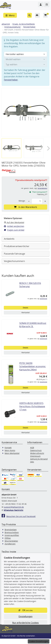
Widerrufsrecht (37, 453)
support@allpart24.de (14, 507)
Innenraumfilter (12, 535)
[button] (30, 15)
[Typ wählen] (26, 64)
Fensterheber (29, 27)
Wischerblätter (11, 541)
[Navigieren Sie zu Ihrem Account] (41, 5)
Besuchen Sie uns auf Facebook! (19, 516)
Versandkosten (42, 188)
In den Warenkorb (26, 207)
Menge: (22, 201)
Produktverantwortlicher (17, 246)
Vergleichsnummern (14, 261)
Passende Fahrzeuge (14, 254)
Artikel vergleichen (14, 226)
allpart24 (6, 24)
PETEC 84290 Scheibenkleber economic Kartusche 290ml (33, 366)
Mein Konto (10, 450)
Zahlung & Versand (39, 459)
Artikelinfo (9, 239)
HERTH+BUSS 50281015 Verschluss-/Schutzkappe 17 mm (32, 406)
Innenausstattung (12, 27)
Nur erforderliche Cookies (26, 623)
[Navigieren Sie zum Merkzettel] (47, 5)
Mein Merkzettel (12, 453)
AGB (32, 448)
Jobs (32, 462)
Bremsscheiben (12, 532)
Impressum (35, 456)
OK (26, 610)
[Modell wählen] (26, 59)
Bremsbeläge (11, 530)
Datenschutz (36, 450)
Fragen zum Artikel (14, 230)
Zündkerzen (10, 544)
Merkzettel (26, 313)
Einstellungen (26, 616)
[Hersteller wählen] (26, 54)
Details (26, 308)
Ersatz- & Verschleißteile (24, 24)
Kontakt (8, 448)
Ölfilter (8, 538)
